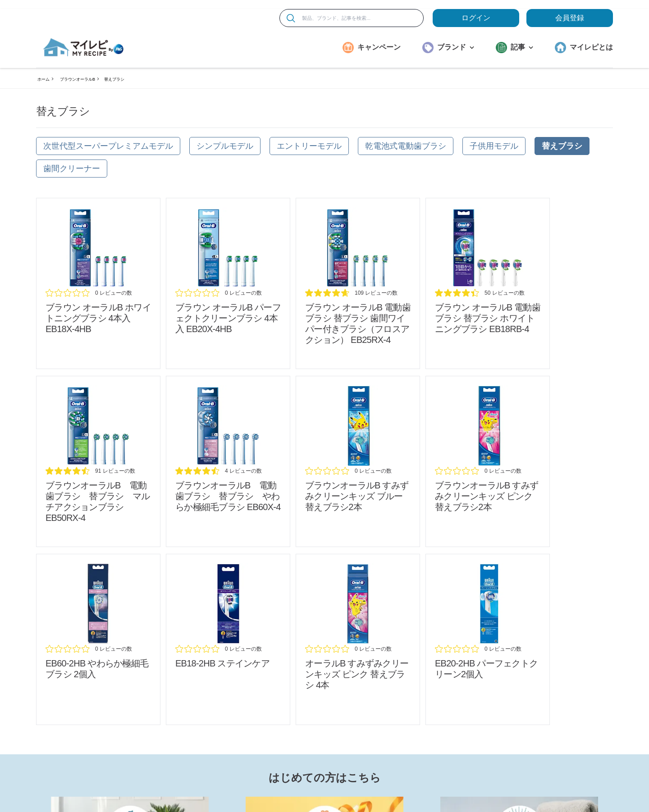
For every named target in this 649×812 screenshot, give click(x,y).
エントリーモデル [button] (309, 146)
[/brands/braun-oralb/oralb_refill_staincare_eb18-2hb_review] (228, 639)
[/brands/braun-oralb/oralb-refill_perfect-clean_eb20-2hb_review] (488, 639)
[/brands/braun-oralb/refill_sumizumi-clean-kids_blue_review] (358, 461)
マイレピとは (591, 47)
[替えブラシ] (562, 146)
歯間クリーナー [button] (72, 169)
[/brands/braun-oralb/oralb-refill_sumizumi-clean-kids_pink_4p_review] (358, 639)
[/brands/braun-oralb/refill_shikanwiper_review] (358, 283)
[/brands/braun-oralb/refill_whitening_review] (488, 283)
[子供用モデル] (494, 146)
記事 (522, 47)
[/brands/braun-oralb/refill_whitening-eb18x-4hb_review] (98, 283)
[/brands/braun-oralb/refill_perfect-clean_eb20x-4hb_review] (228, 283)
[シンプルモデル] (225, 146)
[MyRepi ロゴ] (83, 47)
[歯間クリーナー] (72, 169)
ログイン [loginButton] (476, 18)
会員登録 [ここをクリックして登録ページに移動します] (570, 18)
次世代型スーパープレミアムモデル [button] (108, 146)
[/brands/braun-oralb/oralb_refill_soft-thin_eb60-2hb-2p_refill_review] (98, 639)
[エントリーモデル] (309, 146)
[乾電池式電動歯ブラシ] (406, 146)
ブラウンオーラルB (78, 79)
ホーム (43, 79)
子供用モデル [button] (494, 146)
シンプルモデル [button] (225, 146)
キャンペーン (379, 47)
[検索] (291, 18)
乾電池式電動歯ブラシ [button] (406, 146)
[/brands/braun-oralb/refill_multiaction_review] (98, 461)
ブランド (456, 47)
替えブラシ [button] (562, 146)
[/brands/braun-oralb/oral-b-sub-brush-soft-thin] (228, 461)
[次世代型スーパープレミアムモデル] (108, 146)
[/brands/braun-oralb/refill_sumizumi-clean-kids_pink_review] (488, 461)
